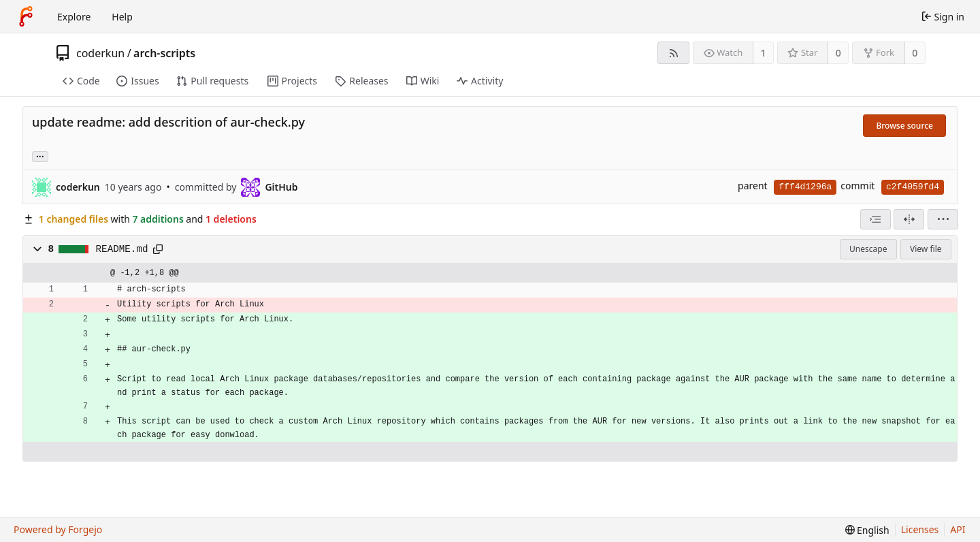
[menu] (943, 219)
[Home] (26, 16)
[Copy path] (158, 249)
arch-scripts (164, 53)
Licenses (920, 529)
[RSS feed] (673, 53)
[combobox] (876, 219)
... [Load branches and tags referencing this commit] (40, 156)
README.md (122, 249)
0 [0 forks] (915, 53)
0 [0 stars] (838, 53)
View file (926, 249)
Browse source (904, 126)
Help (122, 17)
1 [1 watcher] (764, 53)
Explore (74, 17)
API (958, 529)
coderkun (100, 53)
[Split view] (909, 219)
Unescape (868, 249)
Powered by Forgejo (58, 529)
